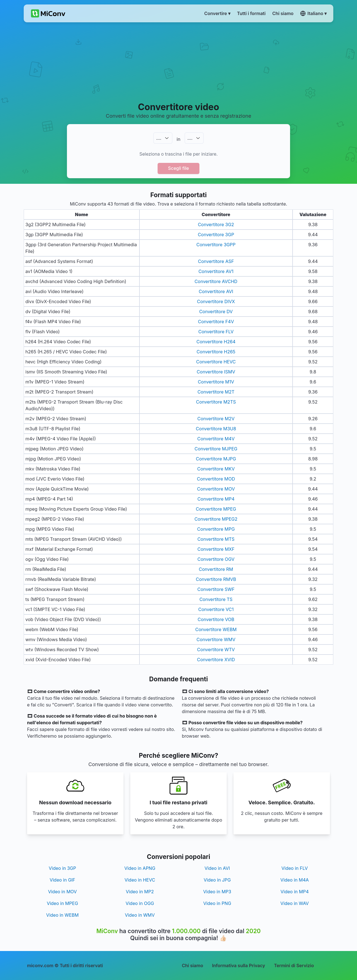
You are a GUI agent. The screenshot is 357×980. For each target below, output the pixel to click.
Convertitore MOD (216, 479)
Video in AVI (217, 868)
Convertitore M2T (216, 392)
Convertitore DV (216, 312)
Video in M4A (295, 880)
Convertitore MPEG (216, 509)
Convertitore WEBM (216, 629)
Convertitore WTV (216, 650)
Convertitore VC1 (216, 609)
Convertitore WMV (216, 639)
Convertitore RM (216, 569)
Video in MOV (62, 892)
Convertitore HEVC (216, 362)
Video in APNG (140, 868)
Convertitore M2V (216, 419)
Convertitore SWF (216, 589)
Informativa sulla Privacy (238, 965)
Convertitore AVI (216, 291)
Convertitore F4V (216, 322)
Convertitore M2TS (216, 402)
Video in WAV (295, 903)
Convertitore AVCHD (216, 281)
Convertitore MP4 (216, 499)
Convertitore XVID (216, 660)
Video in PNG (217, 903)
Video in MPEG (62, 903)
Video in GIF (62, 880)
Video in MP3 (217, 892)
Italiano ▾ (313, 13)
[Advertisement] (179, 62)
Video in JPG (217, 880)
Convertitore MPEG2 (216, 519)
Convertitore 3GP (216, 235)
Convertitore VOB (216, 619)
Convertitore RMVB (216, 579)
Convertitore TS (216, 599)
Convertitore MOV (216, 489)
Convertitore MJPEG (216, 449)
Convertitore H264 (216, 342)
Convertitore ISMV (216, 372)
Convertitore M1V (216, 382)
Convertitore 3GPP (216, 245)
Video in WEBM (62, 915)
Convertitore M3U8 (216, 429)
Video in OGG (140, 903)
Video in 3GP (62, 868)
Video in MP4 (295, 892)
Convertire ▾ (217, 13)
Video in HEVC (140, 880)
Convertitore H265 (216, 352)
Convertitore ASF (216, 261)
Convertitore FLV (216, 332)
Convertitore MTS (216, 539)
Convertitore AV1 (216, 271)
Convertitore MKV (216, 469)
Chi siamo (192, 965)
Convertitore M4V (216, 439)
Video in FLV (295, 868)
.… (159, 138)
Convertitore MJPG (216, 459)
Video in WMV (140, 915)
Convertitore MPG (216, 529)
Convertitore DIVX (216, 301)
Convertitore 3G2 (216, 225)
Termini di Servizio (294, 965)
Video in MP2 (140, 892)
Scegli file (179, 168)
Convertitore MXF (216, 549)
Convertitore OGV (216, 559)
